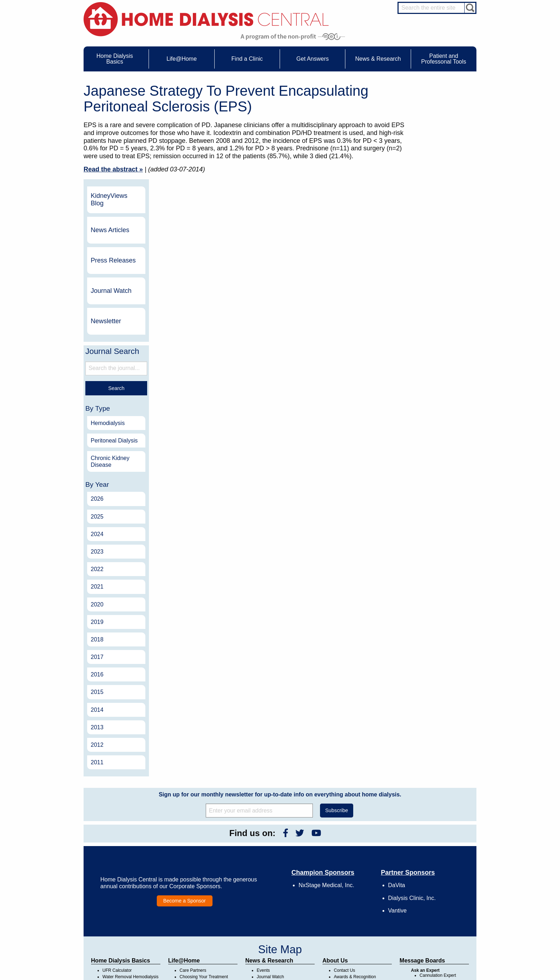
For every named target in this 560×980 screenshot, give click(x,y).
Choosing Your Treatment (204, 881)
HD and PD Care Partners (436, 920)
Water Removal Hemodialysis (131, 881)
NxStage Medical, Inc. (326, 789)
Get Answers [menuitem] (313, 59)
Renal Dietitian (434, 899)
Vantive (397, 814)
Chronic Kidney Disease (438, 365)
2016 (425, 578)
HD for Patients (434, 929)
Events (263, 874)
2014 (425, 613)
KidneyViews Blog (437, 103)
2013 (425, 631)
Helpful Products (195, 914)
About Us (335, 864)
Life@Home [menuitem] (182, 59)
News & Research (269, 864)
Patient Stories (194, 900)
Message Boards (422, 864)
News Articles (437, 134)
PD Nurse (429, 892)
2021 (425, 491)
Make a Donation (350, 900)
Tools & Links (115, 920)
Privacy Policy (347, 920)
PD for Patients (434, 942)
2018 (425, 543)
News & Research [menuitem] (378, 59)
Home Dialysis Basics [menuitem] (115, 59)
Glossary (342, 926)
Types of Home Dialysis (125, 894)
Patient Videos (193, 907)
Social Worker (433, 905)
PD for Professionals (439, 949)
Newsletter (433, 225)
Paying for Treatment (122, 914)
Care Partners (193, 874)
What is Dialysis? (119, 887)
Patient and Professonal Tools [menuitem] (444, 59)
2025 (425, 420)
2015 (425, 596)
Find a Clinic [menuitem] (247, 59)
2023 (425, 455)
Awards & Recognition (355, 881)
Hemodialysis (435, 327)
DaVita (397, 789)
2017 (425, 561)
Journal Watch (439, 194)
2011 (425, 666)
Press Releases (441, 164)
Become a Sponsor (184, 804)
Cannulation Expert (438, 879)
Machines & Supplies (122, 900)
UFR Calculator (117, 874)
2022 (425, 473)
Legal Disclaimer (350, 894)
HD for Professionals (439, 935)
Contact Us (344, 874)
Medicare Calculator (122, 907)
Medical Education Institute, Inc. (301, 977)
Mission (341, 914)
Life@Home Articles (199, 894)
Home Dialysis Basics (121, 864)
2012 (425, 648)
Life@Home (184, 864)
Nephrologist (432, 886)
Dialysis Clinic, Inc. (412, 802)
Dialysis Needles (196, 887)
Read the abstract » (113, 169)
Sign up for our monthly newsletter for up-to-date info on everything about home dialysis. (280, 698)
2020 (425, 508)
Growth (341, 887)
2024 (425, 438)
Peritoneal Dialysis (442, 344)
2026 (425, 403)
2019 (425, 526)
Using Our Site (348, 907)
